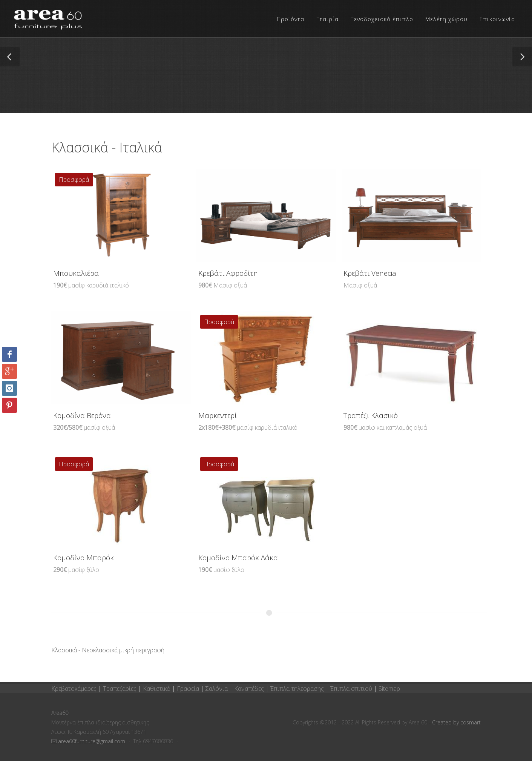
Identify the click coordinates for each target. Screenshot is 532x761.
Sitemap (389, 689)
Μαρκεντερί (218, 415)
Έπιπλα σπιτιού (351, 689)
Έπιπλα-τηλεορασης (297, 689)
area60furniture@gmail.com (92, 741)
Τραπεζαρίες (120, 689)
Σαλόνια (217, 689)
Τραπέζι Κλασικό (371, 415)
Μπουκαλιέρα (76, 273)
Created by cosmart (456, 722)
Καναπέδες (250, 689)
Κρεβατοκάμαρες (75, 689)
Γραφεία (189, 689)
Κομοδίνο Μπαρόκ (84, 558)
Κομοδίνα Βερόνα (82, 415)
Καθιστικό (157, 689)
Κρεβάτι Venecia (370, 273)
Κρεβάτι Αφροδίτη (228, 273)
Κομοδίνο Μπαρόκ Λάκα (238, 558)
